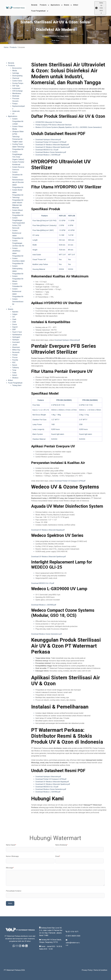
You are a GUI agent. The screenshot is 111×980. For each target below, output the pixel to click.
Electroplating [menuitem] (17, 76)
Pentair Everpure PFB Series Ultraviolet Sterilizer (54, 125)
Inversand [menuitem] (16, 342)
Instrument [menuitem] (16, 88)
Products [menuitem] (11, 66)
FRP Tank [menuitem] (16, 86)
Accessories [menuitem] (17, 68)
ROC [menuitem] (14, 363)
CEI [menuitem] (14, 317)
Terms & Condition (100, 970)
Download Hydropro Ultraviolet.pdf (48, 140)
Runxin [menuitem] (15, 365)
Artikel (76, 5)
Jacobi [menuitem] (15, 345)
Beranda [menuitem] (11, 63)
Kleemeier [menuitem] (16, 347)
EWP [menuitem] (14, 330)
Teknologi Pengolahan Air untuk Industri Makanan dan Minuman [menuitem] (18, 203)
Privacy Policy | (88, 970)
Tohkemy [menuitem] (16, 368)
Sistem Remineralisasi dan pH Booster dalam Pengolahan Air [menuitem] (18, 182)
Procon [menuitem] (15, 357)
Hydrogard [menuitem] (16, 337)
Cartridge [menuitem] (16, 73)
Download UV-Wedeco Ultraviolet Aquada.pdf (52, 145)
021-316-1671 (73, 932)
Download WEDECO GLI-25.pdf (47, 150)
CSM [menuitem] (14, 322)
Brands (67, 5)
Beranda (34, 5)
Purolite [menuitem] (15, 360)
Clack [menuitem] (14, 319)
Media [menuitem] (15, 71)
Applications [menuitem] (13, 116)
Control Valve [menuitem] (17, 81)
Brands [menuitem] (11, 309)
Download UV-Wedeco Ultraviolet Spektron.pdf (53, 147)
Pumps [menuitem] (15, 104)
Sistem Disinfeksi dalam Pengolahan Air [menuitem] (18, 261)
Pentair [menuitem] (15, 355)
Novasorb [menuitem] (16, 352)
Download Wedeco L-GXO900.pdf (48, 155)
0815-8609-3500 (74, 936)
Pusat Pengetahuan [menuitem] (15, 383)
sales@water (71, 943)
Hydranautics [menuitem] (17, 335)
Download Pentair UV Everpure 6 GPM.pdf (51, 142)
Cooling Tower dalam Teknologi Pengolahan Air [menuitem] (18, 147)
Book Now (55, 41)
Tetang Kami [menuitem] (17, 385)
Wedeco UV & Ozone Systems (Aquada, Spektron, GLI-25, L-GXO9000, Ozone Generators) (69, 127)
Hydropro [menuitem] (16, 340)
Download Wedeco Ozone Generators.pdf (51, 152)
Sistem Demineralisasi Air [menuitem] (18, 302)
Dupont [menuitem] (15, 327)
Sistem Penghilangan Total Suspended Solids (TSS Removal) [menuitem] (18, 223)
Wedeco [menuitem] (15, 378)
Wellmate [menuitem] (16, 96)
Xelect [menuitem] (15, 375)
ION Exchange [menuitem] (17, 91)
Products (43, 5)
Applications (55, 5)
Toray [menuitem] (14, 370)
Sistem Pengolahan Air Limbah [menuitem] (18, 121)
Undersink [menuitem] (16, 111)
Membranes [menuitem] (17, 93)
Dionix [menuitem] (15, 324)
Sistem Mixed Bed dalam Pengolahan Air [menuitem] (18, 213)
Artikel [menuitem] (10, 380)
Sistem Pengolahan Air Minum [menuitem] (18, 279)
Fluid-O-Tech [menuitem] (17, 332)
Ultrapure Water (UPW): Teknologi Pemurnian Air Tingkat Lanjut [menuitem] (18, 137)
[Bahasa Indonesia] (100, 8)
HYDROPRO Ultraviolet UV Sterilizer (49, 122)
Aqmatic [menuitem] (15, 312)
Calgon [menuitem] (15, 314)
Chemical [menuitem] (16, 78)
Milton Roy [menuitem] (16, 350)
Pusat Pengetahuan (38, 11)
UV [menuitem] (13, 114)
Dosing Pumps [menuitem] (18, 83)
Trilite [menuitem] (14, 373)
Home (6, 47)
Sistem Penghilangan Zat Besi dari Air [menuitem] (18, 243)
